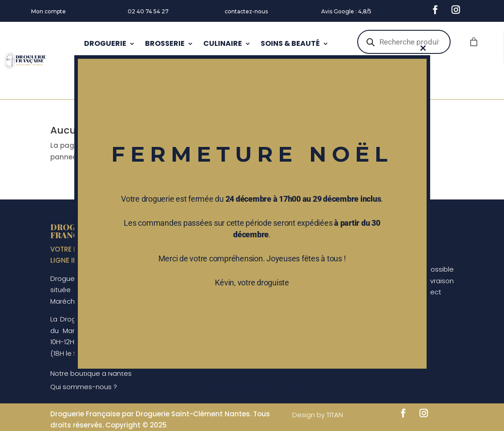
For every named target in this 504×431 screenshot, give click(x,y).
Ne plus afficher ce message (252, 385)
